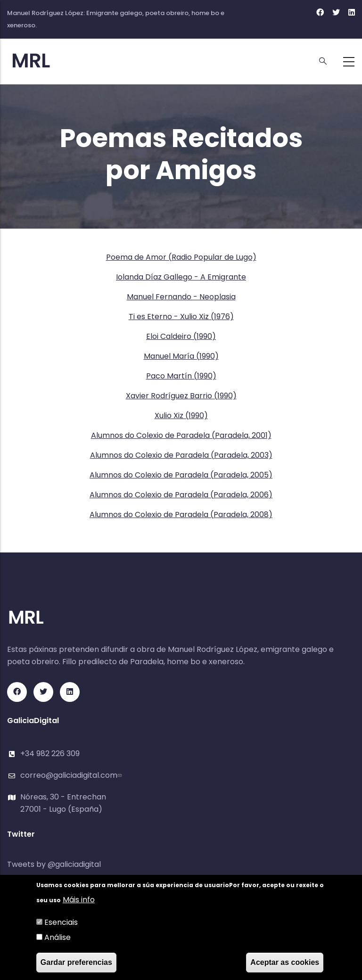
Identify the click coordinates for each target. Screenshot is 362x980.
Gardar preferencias (76, 962)
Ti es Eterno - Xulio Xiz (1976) (181, 317)
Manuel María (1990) (181, 356)
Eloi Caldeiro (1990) (181, 336)
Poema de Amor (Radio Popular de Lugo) (181, 257)
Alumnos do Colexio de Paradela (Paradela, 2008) (181, 515)
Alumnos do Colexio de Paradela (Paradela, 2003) (181, 455)
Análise (58, 937)
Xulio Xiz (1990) (181, 416)
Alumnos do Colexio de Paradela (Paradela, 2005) (181, 475)
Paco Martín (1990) (181, 376)
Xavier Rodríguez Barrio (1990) (181, 396)
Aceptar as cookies (285, 962)
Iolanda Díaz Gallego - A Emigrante (181, 277)
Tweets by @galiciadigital (54, 864)
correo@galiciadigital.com (72, 775)
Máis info (79, 900)
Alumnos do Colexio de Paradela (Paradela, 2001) (181, 435)
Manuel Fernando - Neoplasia (181, 297)
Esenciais (61, 922)
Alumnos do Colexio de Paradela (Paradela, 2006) (181, 495)
